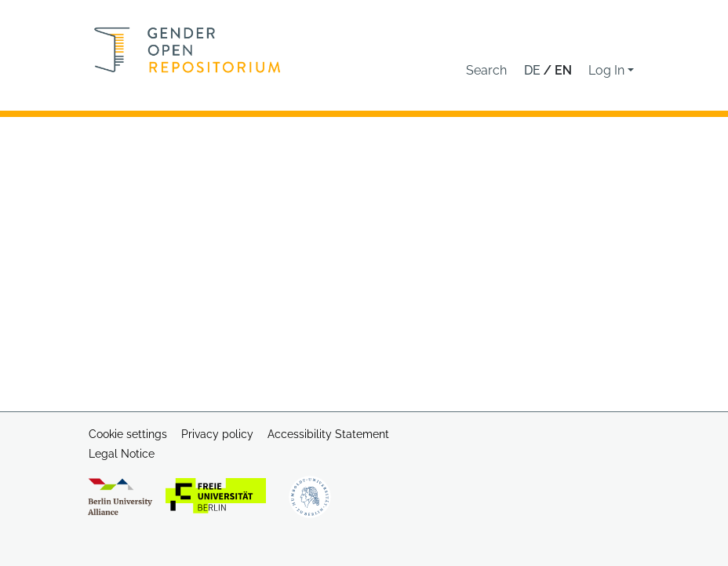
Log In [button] (608, 70)
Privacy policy (217, 434)
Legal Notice (122, 454)
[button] (486, 71)
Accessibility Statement (328, 434)
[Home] (187, 50)
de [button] (534, 70)
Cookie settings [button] (128, 434)
